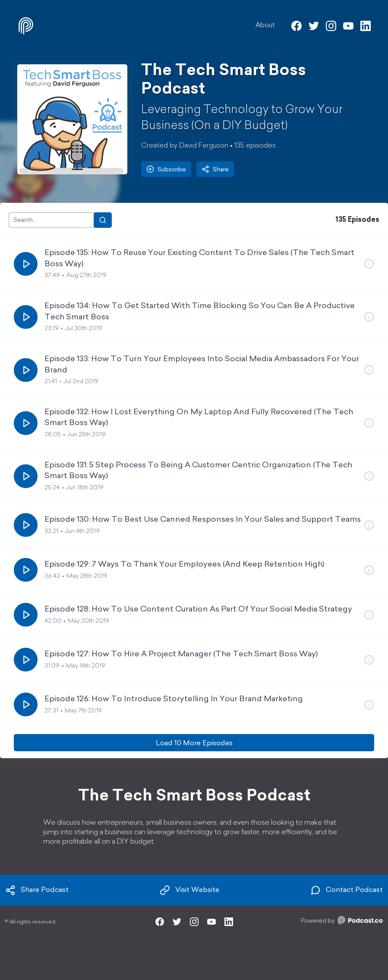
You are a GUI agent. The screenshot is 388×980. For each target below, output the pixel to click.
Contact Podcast (347, 890)
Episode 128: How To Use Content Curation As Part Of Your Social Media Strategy (198, 610)
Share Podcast (37, 890)
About (265, 25)
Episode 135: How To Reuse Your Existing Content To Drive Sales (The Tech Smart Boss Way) (199, 258)
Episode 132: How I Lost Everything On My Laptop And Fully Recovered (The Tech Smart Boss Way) (199, 418)
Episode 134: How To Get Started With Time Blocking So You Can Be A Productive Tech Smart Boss (200, 312)
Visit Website (189, 890)
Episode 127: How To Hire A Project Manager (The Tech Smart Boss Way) (181, 654)
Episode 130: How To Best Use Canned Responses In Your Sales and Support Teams (203, 520)
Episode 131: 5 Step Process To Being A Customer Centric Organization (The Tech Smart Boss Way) (198, 471)
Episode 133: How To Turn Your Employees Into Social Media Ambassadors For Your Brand (202, 365)
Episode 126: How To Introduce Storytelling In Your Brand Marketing (174, 699)
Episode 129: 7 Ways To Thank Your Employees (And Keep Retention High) (184, 565)
